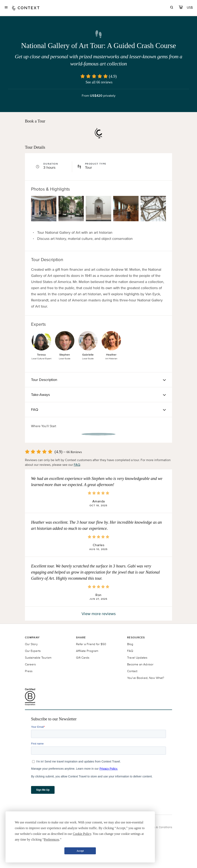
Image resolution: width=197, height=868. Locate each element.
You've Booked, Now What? (146, 678)
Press (29, 671)
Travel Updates (137, 657)
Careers (30, 664)
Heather (111, 355)
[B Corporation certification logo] (98, 697)
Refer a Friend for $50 (91, 644)
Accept (80, 851)
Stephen (65, 355)
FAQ (77, 465)
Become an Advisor (140, 664)
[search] (172, 8)
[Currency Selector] (190, 7)
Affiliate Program (87, 651)
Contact (132, 671)
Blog (130, 644)
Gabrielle (88, 355)
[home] (26, 8)
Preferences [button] (52, 839)
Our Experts (33, 651)
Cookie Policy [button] (82, 834)
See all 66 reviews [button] (99, 82)
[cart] (181, 8)
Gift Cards (83, 657)
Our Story (31, 644)
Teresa (41, 355)
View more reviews (99, 614)
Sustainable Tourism (38, 657)
